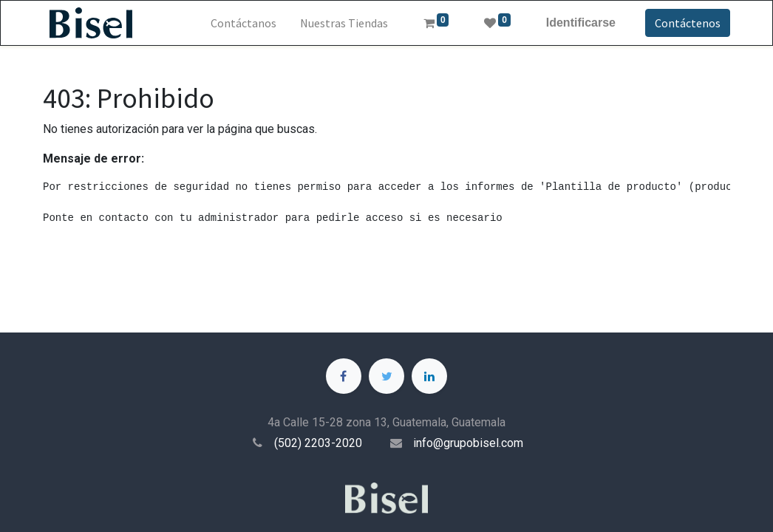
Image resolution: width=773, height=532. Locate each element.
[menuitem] (244, 23)
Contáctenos (688, 23)
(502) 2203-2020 (318, 443)
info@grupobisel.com (468, 443)
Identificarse (581, 23)
